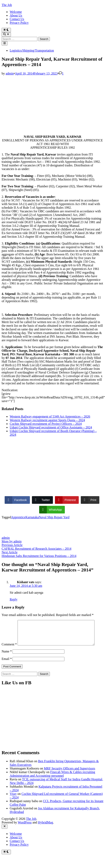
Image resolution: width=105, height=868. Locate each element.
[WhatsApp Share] (52, 510)
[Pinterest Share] (67, 500)
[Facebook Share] (17, 500)
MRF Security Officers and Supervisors (69, 777)
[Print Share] (90, 500)
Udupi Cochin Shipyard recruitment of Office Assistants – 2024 (51, 427)
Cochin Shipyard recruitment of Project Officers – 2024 (46, 424)
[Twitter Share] (42, 500)
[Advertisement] (52, 104)
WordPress (25, 831)
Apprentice (18, 517)
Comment (9, 622)
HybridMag (46, 831)
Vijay (13, 802)
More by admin (12, 541)
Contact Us (17, 19)
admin (10, 73)
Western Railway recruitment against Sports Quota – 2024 (47, 420)
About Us (16, 15)
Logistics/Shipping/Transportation (32, 50)
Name (7, 660)
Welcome (16, 12)
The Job (7, 5)
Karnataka (32, 517)
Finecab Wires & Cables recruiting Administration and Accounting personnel (52, 782)
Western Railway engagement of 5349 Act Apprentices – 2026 (50, 416)
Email (7, 667)
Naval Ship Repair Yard (54, 517)
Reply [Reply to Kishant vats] (14, 599)
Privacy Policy (19, 23)
